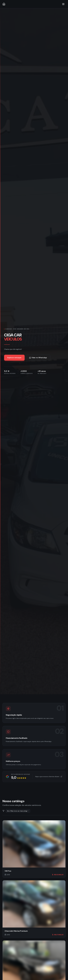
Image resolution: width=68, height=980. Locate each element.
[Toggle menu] (63, 4)
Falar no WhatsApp (38, 358)
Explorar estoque (14, 358)
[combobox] (18, 811)
